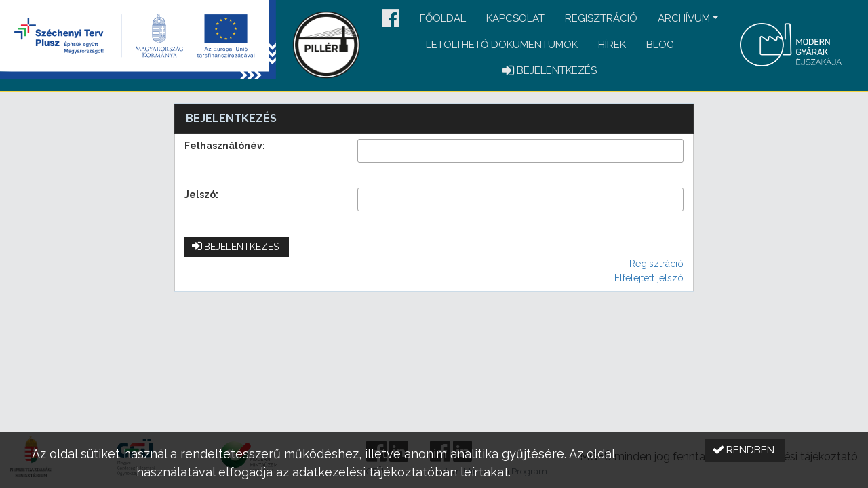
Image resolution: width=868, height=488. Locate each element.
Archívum (684, 18)
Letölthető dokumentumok (502, 45)
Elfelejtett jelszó (649, 278)
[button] (391, 19)
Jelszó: (201, 195)
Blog (660, 45)
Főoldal (443, 18)
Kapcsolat (515, 18)
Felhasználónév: (225, 146)
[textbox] (520, 151)
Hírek (612, 45)
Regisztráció (601, 18)
